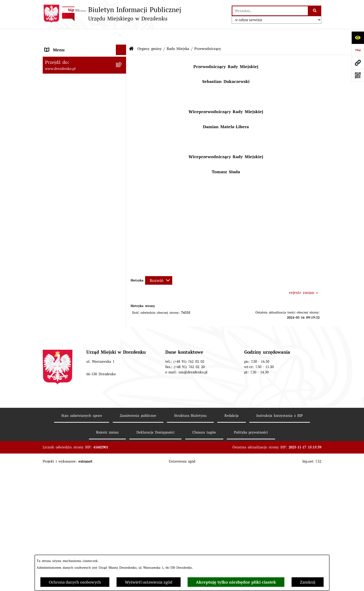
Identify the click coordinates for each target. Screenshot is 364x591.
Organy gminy (149, 35)
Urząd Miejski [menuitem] (58, 94)
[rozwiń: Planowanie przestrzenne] (122, 511)
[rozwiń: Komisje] (122, 238)
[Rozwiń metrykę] (159, 266)
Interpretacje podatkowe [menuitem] (68, 452)
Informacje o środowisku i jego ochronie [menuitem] (74, 535)
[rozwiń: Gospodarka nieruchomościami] (122, 501)
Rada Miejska (178, 35)
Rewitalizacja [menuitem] (57, 521)
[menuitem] (84, 118)
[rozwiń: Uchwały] (122, 205)
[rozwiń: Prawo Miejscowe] (122, 411)
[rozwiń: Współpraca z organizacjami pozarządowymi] (122, 463)
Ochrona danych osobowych (75, 582)
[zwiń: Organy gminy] (122, 105)
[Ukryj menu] (121, 36)
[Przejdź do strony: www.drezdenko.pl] (358, 63)
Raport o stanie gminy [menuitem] (66, 432)
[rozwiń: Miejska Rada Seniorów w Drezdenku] (122, 391)
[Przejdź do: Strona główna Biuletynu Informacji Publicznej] (131, 35)
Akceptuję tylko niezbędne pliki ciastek (236, 582)
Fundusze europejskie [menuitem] (65, 490)
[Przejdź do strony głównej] (112, 14)
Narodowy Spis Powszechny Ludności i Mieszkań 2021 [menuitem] (80, 49)
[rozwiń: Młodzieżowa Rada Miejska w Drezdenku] (122, 371)
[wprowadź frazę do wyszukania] (270, 11)
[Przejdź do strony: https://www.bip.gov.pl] (358, 50)
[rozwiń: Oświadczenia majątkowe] (122, 291)
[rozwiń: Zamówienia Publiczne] (122, 480)
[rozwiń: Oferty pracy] (122, 549)
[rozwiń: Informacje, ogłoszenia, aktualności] (122, 74)
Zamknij (308, 582)
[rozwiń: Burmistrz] (122, 358)
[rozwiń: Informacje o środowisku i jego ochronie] (122, 532)
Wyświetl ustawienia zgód (149, 582)
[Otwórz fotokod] (358, 75)
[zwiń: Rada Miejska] (122, 118)
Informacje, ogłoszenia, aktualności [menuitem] (78, 73)
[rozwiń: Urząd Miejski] (122, 95)
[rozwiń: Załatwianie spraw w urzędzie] (122, 84)
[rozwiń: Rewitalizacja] (122, 522)
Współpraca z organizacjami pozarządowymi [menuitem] (71, 466)
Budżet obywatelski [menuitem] (63, 442)
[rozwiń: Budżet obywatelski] (122, 442)
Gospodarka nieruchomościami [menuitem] (74, 501)
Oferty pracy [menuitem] (57, 549)
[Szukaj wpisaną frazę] (315, 11)
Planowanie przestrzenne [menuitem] (69, 511)
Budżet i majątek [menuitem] (61, 421)
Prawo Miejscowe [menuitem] (61, 411)
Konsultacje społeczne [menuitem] (66, 63)
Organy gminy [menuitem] (58, 105)
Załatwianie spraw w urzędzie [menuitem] (73, 84)
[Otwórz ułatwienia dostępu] (358, 38)
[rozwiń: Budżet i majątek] (122, 421)
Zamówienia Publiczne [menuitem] (66, 480)
